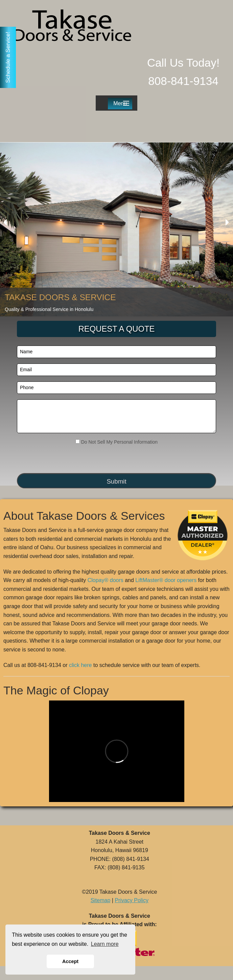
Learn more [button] (105, 944)
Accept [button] (70, 961)
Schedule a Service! (8, 57)
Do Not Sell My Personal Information (116, 442)
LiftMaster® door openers (166, 580)
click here (80, 665)
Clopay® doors (106, 580)
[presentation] (58, 460)
